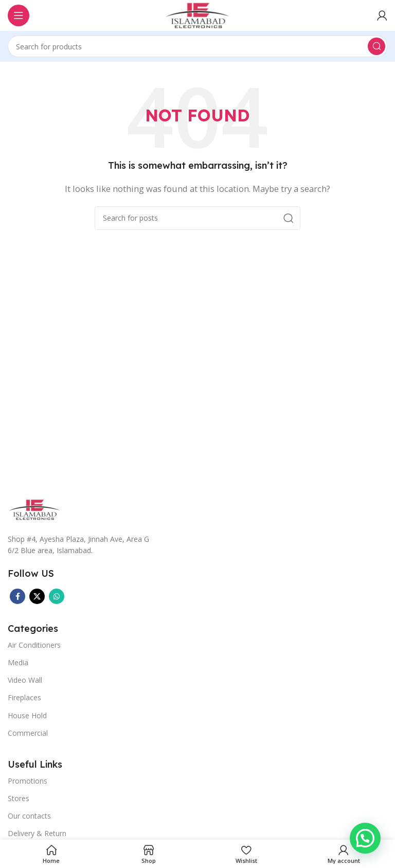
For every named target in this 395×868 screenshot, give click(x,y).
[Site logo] (197, 14)
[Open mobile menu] (19, 15)
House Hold (27, 715)
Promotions (28, 781)
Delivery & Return (37, 833)
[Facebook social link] (17, 596)
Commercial (28, 733)
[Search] (197, 46)
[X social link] (37, 596)
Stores (19, 798)
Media (18, 662)
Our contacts (29, 816)
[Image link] (34, 508)
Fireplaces (24, 697)
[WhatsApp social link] (57, 596)
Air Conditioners (34, 645)
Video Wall (25, 680)
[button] (365, 838)
